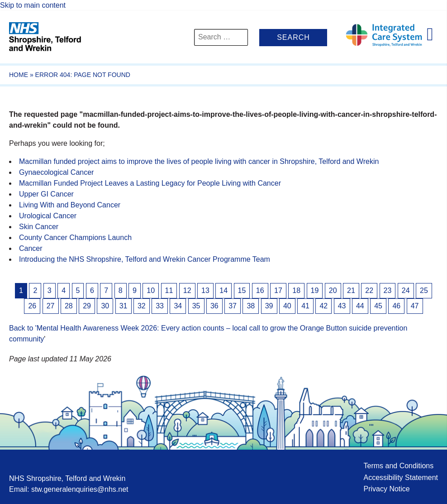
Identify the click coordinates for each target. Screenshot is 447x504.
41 (305, 306)
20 (333, 290)
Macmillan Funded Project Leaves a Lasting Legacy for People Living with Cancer (150, 183)
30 (105, 306)
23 (388, 290)
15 (242, 290)
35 (196, 306)
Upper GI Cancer (46, 194)
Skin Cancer (39, 227)
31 (124, 306)
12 (187, 290)
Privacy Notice (386, 489)
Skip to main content (33, 5)
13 (205, 290)
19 (315, 290)
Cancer (31, 248)
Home (19, 75)
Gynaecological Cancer (56, 172)
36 (214, 306)
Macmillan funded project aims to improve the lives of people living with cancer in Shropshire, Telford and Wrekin (199, 161)
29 (87, 306)
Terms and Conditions (398, 466)
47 (415, 306)
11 (169, 290)
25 (424, 290)
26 (32, 306)
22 (369, 290)
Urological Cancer (48, 216)
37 (233, 306)
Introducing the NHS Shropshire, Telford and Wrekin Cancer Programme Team (145, 259)
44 (360, 306)
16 (260, 290)
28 (69, 306)
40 (287, 306)
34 (178, 306)
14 (223, 290)
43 (342, 306)
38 (251, 306)
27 (51, 306)
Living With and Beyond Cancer (70, 205)
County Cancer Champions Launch (75, 238)
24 (406, 290)
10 (151, 290)
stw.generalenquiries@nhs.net (80, 489)
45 (378, 306)
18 (296, 290)
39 (269, 306)
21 (351, 290)
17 (278, 290)
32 (142, 306)
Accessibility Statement (401, 478)
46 (396, 306)
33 (160, 306)
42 (323, 306)
